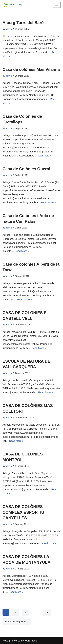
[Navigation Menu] (57, 5)
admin (9, 29)
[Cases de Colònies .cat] (13, 5)
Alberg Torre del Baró (23, 23)
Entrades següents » (17, 621)
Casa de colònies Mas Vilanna (31, 69)
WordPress (31, 641)
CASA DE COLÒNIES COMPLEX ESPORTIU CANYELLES (23, 512)
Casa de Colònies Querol (26, 169)
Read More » (44, 156)
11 (47, 612)
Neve (5, 641)
